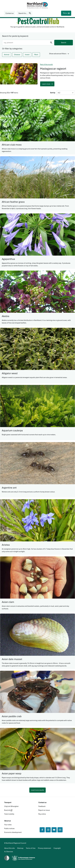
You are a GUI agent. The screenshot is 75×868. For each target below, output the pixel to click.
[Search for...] (25, 13)
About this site (9, 848)
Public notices (9, 829)
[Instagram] (48, 830)
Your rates (8, 825)
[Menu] (66, 13)
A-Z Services (9, 852)
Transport (8, 803)
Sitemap (20, 848)
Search (64, 43)
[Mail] (60, 830)
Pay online (42, 814)
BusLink (8, 810)
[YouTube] (54, 830)
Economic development (13, 832)
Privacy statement (44, 848)
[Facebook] (42, 830)
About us (7, 821)
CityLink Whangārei (11, 806)
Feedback (42, 806)
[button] (10, 13)
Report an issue (44, 810)
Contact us (42, 803)
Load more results (37, 790)
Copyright (57, 848)
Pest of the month (46, 65)
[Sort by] (66, 93)
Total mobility (9, 814)
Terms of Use (31, 848)
